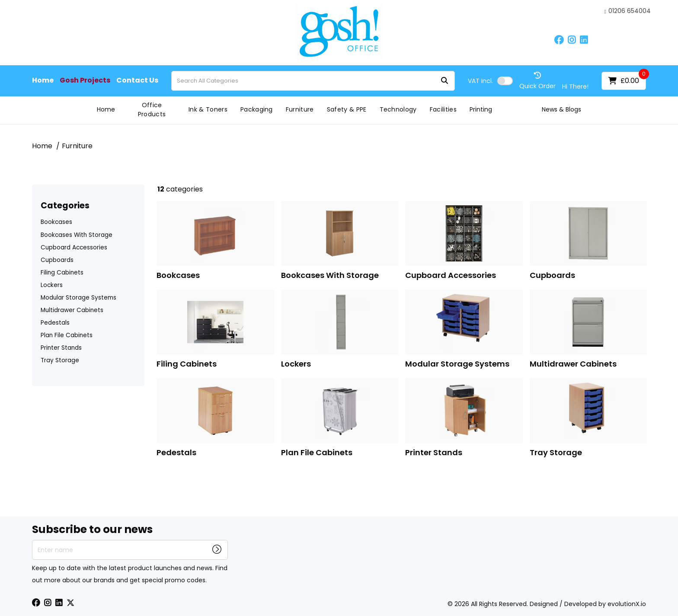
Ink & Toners (208, 109)
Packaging (257, 109)
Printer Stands (61, 348)
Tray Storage (60, 360)
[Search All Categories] (313, 81)
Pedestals (55, 323)
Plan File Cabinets (67, 335)
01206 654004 (628, 11)
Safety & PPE (347, 109)
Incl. (480, 81)
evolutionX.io (627, 604)
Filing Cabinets (62, 273)
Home (43, 80)
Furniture (300, 109)
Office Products (152, 110)
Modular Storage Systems (78, 298)
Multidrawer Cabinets (72, 310)
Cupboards (57, 260)
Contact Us (137, 80)
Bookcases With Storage (77, 235)
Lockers (52, 285)
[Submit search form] (445, 81)
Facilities (443, 109)
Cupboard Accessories (74, 247)
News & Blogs (561, 109)
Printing (481, 109)
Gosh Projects (85, 80)
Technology (398, 109)
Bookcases (56, 222)
